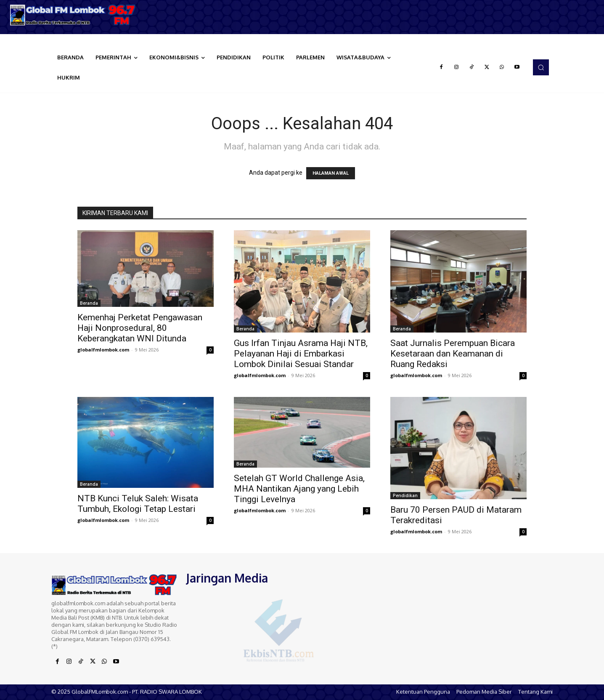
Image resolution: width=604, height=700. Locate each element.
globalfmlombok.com (103, 350)
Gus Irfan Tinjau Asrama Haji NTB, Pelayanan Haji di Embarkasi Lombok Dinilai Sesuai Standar (301, 354)
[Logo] (75, 15)
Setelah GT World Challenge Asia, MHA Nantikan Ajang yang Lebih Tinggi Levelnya (299, 489)
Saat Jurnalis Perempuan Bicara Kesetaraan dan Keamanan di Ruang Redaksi (453, 354)
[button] (541, 67)
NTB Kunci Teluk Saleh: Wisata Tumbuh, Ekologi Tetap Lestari (138, 504)
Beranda (89, 303)
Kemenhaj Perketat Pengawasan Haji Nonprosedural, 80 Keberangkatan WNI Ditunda (140, 328)
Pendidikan (405, 495)
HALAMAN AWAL (331, 173)
